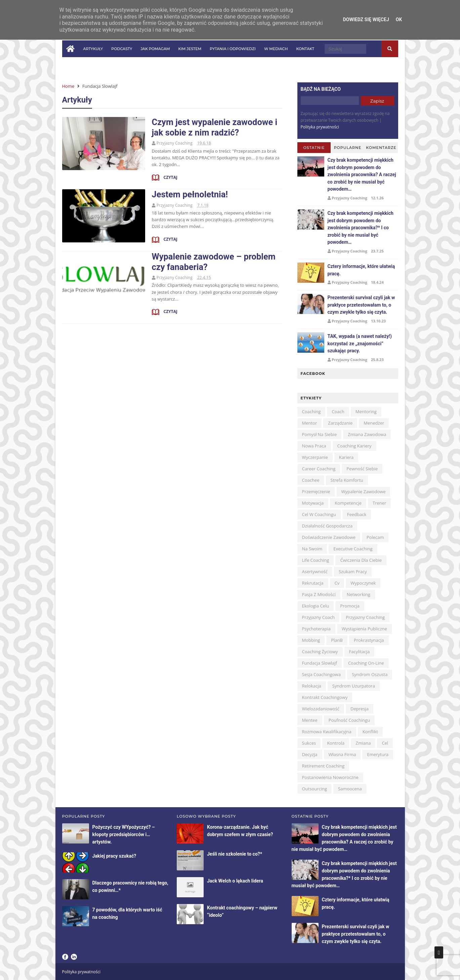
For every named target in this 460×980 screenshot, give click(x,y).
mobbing (311, 640)
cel (385, 743)
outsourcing (315, 789)
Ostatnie (314, 148)
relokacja (312, 686)
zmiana (363, 743)
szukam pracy (353, 572)
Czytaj (170, 177)
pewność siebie (362, 469)
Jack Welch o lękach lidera (235, 881)
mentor (310, 423)
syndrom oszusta (370, 674)
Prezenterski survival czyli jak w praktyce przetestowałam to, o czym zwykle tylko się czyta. (361, 305)
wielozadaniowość (321, 709)
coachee (311, 480)
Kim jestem (190, 49)
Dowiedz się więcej (366, 19)
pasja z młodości (319, 594)
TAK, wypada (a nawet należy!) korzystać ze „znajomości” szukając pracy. (360, 343)
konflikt (370, 732)
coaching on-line (366, 663)
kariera (346, 457)
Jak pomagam (155, 49)
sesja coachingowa (321, 674)
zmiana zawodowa (367, 434)
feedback (357, 514)
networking (359, 594)
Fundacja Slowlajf (320, 663)
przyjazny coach (319, 617)
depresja (360, 709)
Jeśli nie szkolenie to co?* (235, 854)
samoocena (350, 789)
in (74, 65)
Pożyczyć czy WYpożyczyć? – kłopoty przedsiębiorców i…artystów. (124, 834)
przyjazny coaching (365, 617)
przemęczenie (316, 492)
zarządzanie (340, 423)
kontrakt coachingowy (325, 697)
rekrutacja (313, 583)
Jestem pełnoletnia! (190, 194)
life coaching (316, 560)
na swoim (312, 549)
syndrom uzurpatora (354, 686)
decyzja (310, 754)
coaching (311, 411)
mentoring (366, 411)
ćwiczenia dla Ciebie (361, 560)
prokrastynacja (369, 640)
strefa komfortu (347, 480)
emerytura (378, 754)
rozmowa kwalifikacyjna (327, 732)
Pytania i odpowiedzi (233, 49)
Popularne (348, 148)
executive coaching (353, 549)
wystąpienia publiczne (364, 629)
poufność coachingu (349, 720)
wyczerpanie (315, 457)
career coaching (319, 469)
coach (338, 411)
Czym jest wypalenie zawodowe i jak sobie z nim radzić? (215, 127)
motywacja (313, 503)
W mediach (276, 49)
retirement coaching (323, 766)
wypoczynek (363, 583)
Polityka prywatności (320, 127)
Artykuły (93, 49)
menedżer (374, 423)
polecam (375, 537)
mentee (310, 720)
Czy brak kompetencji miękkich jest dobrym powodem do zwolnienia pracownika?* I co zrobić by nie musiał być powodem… (361, 228)
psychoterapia (316, 629)
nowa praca (314, 446)
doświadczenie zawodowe (329, 537)
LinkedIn (74, 957)
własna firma (342, 754)
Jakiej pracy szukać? (114, 856)
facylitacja (360, 652)
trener (379, 503)
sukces (309, 743)
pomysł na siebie (320, 434)
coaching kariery (354, 446)
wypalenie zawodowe (364, 492)
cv (337, 583)
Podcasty (122, 49)
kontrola (336, 743)
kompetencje (348, 503)
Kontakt (305, 49)
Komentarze (381, 148)
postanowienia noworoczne (330, 777)
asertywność (315, 572)
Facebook (65, 957)
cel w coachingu (319, 514)
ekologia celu (316, 606)
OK (399, 19)
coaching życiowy (320, 652)
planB (337, 640)
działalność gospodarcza (327, 526)
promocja (350, 606)
